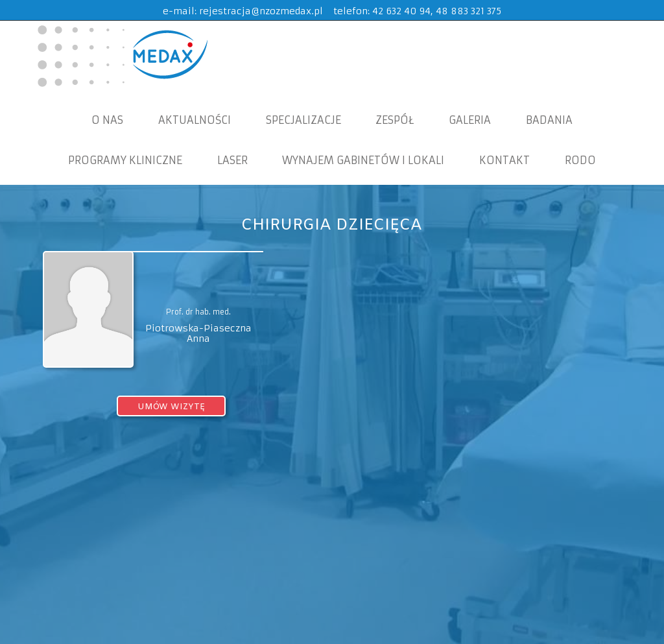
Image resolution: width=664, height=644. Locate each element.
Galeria (470, 120)
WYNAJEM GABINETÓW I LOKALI (363, 160)
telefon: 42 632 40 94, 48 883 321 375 (417, 11)
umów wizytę (171, 407)
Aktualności (195, 120)
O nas (107, 120)
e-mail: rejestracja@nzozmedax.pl (243, 11)
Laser (232, 160)
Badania (549, 120)
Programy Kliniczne (125, 160)
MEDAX (121, 55)
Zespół (395, 120)
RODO (580, 160)
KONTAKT (504, 160)
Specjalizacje (303, 120)
